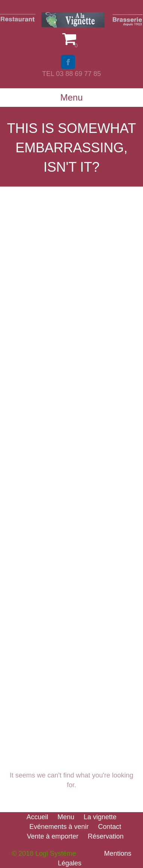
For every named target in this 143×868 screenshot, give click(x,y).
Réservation (106, 836)
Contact (110, 827)
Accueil (37, 817)
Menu (66, 817)
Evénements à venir (59, 827)
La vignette (100, 817)
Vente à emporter (53, 836)
